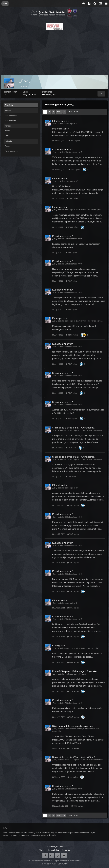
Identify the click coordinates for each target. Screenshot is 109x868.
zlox (67, 648)
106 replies (71, 448)
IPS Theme (50, 847)
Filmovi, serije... (60, 121)
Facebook (45, 855)
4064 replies (73, 662)
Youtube (64, 855)
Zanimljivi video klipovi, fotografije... (89, 210)
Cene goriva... (60, 646)
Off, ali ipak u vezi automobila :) (92, 430)
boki (67, 124)
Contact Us (66, 850)
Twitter (51, 855)
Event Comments (11, 151)
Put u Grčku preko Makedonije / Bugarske (74, 671)
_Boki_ (55, 124)
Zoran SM (69, 430)
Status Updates (11, 115)
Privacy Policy (54, 850)
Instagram (58, 855)
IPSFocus (60, 847)
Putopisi (83, 674)
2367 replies (74, 141)
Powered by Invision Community (55, 864)
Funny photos (59, 207)
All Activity (9, 105)
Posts (7, 136)
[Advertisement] (54, 52)
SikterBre (68, 152)
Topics (8, 131)
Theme (43, 850)
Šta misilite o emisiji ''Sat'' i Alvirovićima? (74, 428)
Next (59, 112)
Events (8, 146)
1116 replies (73, 691)
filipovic (68, 729)
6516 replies (73, 748)
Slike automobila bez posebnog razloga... (74, 726)
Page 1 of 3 (73, 112)
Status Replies (10, 120)
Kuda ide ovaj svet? (63, 149)
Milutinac (68, 674)
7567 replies (74, 170)
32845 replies (72, 227)
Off (77, 124)
